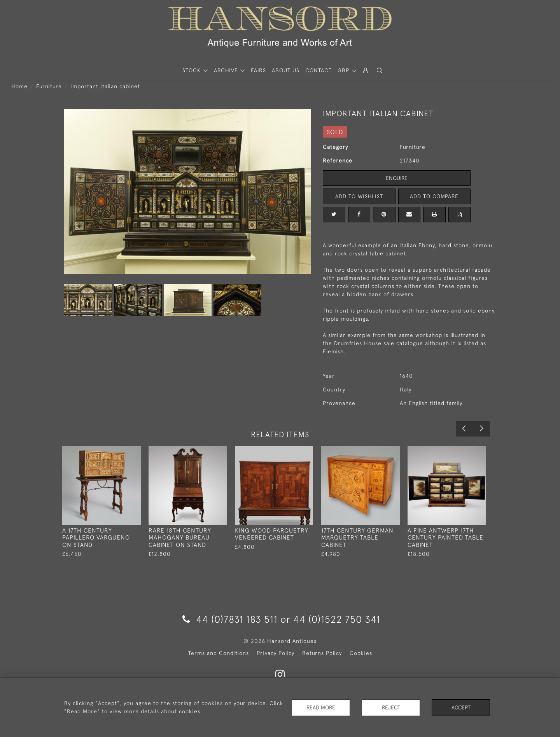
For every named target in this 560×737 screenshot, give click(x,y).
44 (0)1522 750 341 (337, 619)
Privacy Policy (276, 653)
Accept (461, 707)
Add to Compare (434, 196)
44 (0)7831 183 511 (230, 619)
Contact (318, 70)
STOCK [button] (192, 70)
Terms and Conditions (219, 653)
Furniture (49, 86)
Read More (321, 707)
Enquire (397, 178)
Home (19, 86)
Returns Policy (322, 653)
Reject (391, 707)
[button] (380, 71)
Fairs (258, 70)
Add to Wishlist (359, 196)
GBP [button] (344, 70)
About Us (286, 70)
